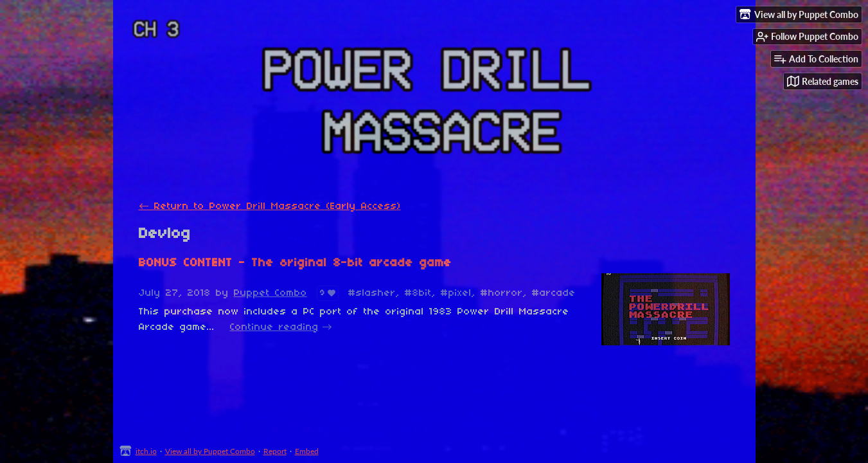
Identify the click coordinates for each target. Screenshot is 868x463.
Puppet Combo (270, 293)
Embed (307, 451)
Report (275, 451)
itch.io (146, 451)
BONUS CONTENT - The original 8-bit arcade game (295, 263)
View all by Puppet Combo (210, 451)
